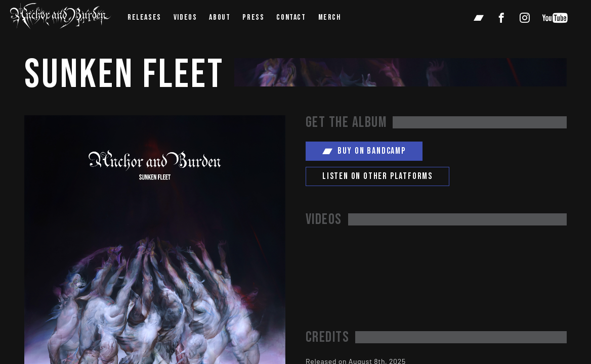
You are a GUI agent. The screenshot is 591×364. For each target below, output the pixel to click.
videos (185, 17)
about (220, 17)
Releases (144, 17)
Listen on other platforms (377, 176)
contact (291, 17)
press (253, 17)
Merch (330, 17)
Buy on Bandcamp (364, 151)
